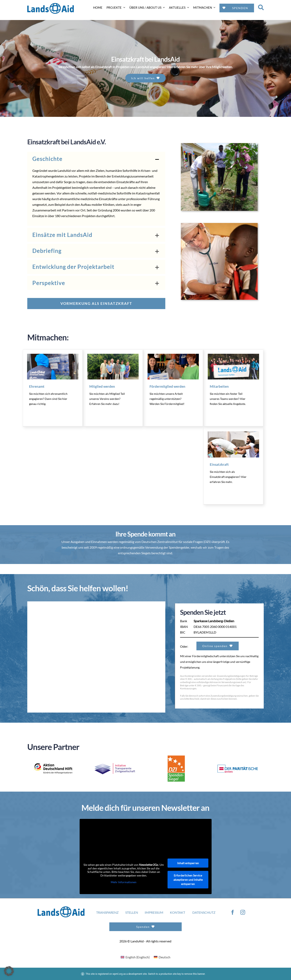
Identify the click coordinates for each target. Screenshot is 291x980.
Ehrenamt (37, 386)
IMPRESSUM (154, 912)
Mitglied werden (102, 386)
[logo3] (238, 766)
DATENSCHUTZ (204, 912)
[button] (96, 159)
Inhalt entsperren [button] (188, 863)
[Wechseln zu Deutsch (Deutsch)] (162, 957)
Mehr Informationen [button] (124, 882)
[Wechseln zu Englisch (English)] (135, 957)
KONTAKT (178, 912)
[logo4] (176, 756)
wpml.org (118, 974)
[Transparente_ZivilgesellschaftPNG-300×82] (115, 764)
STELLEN (132, 912)
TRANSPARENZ (107, 912)
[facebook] (233, 912)
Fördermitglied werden (167, 386)
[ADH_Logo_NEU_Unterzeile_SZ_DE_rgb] (53, 758)
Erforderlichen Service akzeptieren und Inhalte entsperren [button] (188, 879)
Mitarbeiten (219, 386)
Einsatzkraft (219, 464)
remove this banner (195, 974)
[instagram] (243, 912)
